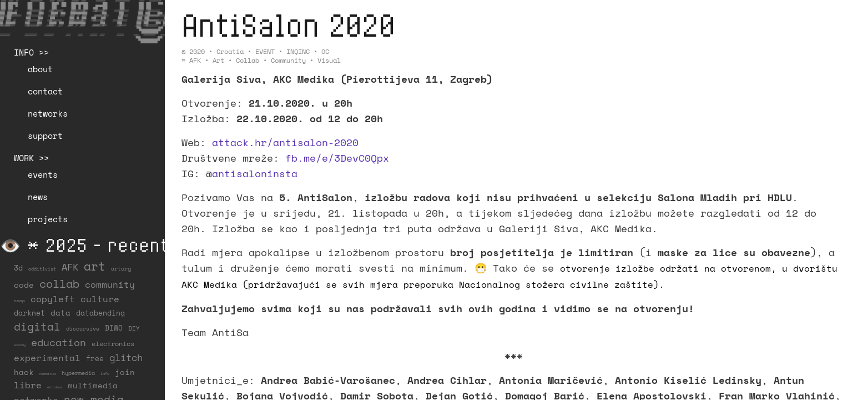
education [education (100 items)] (59, 342)
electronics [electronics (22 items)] (113, 344)
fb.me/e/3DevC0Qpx (337, 158)
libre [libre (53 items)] (28, 385)
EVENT (265, 51)
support (45, 136)
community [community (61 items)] (110, 284)
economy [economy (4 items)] (20, 345)
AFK (195, 60)
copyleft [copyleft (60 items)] (53, 299)
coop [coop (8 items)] (19, 301)
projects (48, 219)
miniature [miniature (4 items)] (55, 387)
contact (45, 91)
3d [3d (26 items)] (18, 268)
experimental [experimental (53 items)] (47, 358)
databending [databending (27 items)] (100, 313)
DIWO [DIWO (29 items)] (114, 328)
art (218, 60)
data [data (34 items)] (60, 313)
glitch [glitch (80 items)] (126, 357)
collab (248, 60)
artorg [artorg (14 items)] (121, 269)
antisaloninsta (255, 173)
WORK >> (31, 158)
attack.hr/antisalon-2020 (285, 142)
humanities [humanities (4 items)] (48, 374)
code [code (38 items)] (24, 285)
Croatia (230, 51)
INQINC (298, 51)
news (38, 197)
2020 (197, 51)
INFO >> (31, 52)
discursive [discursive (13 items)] (83, 329)
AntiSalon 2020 (288, 25)
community (288, 60)
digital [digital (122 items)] (37, 327)
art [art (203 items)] (95, 266)
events (43, 174)
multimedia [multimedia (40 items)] (93, 385)
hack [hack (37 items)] (24, 372)
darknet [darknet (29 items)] (29, 313)
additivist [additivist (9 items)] (42, 269)
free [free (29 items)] (95, 358)
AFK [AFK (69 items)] (70, 267)
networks (48, 113)
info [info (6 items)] (105, 373)
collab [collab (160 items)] (59, 283)
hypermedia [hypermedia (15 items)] (78, 373)
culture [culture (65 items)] (100, 299)
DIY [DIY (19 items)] (134, 328)
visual (329, 60)
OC (325, 51)
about (40, 69)
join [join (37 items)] (125, 372)
